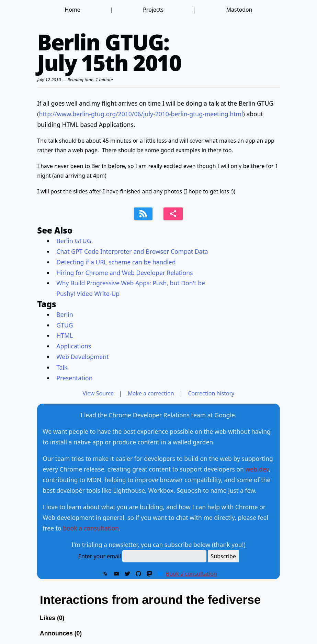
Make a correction (151, 393)
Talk (62, 367)
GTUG (65, 325)
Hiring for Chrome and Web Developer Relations (124, 273)
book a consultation (91, 528)
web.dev (257, 469)
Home (72, 10)
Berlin (65, 314)
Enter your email (100, 556)
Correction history (211, 393)
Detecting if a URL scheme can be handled (116, 262)
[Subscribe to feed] (143, 214)
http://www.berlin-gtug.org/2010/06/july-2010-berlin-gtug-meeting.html (141, 114)
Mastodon (239, 10)
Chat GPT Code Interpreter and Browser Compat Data (132, 251)
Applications (74, 346)
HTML (65, 335)
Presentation (74, 378)
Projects (153, 10)
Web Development (82, 357)
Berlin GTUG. (75, 241)
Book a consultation (191, 574)
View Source (98, 393)
